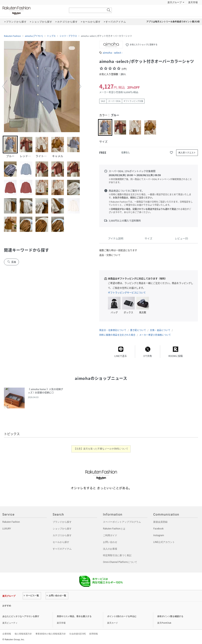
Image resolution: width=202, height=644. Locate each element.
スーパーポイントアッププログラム (122, 522)
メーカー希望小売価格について (155, 335)
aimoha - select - (113, 53)
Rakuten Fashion (33, 10)
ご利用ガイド (110, 535)
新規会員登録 (160, 522)
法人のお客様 (110, 549)
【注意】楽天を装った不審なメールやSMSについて (101, 449)
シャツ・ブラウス (68, 36)
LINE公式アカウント (164, 542)
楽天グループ (175, 2)
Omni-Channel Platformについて (120, 562)
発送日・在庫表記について (113, 330)
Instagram (159, 535)
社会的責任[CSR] (78, 634)
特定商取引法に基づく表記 (117, 555)
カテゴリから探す (62, 535)
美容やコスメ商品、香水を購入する (74, 616)
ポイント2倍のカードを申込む (122, 616)
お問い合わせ (110, 542)
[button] (5, 86)
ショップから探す (62, 529)
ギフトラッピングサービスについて (127, 293)
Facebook (158, 529)
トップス (51, 36)
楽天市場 (193, 2)
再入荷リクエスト (187, 153)
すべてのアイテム (62, 549)
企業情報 (7, 634)
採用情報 (94, 634)
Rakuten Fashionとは (114, 529)
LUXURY (7, 529)
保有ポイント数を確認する (170, 616)
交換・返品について (160, 330)
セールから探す (61, 542)
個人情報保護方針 (23, 634)
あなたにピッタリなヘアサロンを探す (21, 616)
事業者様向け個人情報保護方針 (51, 634)
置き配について (138, 330)
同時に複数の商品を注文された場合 (117, 335)
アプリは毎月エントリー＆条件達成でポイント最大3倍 (173, 22)
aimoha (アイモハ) (34, 36)
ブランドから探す (62, 522)
